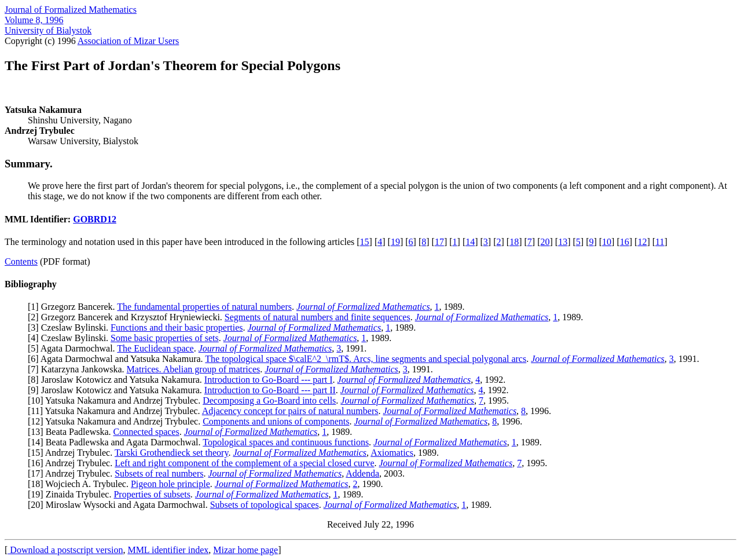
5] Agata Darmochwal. (74, 348)
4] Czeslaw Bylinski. (71, 338)
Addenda (362, 473)
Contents (21, 261)
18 (514, 242)
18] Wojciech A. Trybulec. (81, 484)
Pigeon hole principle (170, 484)
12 (642, 242)
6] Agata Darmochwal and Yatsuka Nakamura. (118, 359)
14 (470, 242)
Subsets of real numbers (159, 473)
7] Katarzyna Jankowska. (78, 369)
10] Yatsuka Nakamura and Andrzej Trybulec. (117, 400)
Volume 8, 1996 (34, 20)
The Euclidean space (155, 348)
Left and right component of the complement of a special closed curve (244, 463)
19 (395, 242)
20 (545, 242)
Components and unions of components (276, 421)
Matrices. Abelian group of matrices (194, 369)
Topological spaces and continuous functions (286, 442)
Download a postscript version (65, 550)
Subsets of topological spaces (265, 505)
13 (563, 242)
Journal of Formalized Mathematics (71, 10)
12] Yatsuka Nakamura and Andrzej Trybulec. (117, 421)
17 (439, 242)
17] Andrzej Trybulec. (73, 473)
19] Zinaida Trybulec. (72, 494)
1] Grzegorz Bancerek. (74, 307)
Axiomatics (392, 453)
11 (660, 242)
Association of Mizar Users (129, 41)
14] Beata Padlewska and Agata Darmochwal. (117, 442)
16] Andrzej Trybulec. (73, 463)
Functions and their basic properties (177, 327)
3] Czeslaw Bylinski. (71, 327)
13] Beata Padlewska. (72, 432)
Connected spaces (146, 432)
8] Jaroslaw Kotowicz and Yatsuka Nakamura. (117, 380)
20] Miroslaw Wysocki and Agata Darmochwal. (120, 505)
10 (607, 242)
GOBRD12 (95, 219)
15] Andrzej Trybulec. (73, 453)
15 (365, 242)
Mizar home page (245, 550)
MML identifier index (168, 550)
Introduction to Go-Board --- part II (270, 390)
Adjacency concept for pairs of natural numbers (290, 411)
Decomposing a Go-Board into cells (269, 400)
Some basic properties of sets (165, 338)
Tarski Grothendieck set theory (171, 453)
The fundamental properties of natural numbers (204, 307)
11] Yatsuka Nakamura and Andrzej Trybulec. (116, 411)
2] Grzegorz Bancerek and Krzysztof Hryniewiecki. (128, 317)
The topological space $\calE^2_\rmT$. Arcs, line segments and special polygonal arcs (366, 359)
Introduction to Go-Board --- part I (269, 380)
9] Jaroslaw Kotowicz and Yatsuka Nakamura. (117, 390)
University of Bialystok (48, 30)
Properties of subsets (152, 494)
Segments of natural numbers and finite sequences (318, 317)
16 (625, 242)
